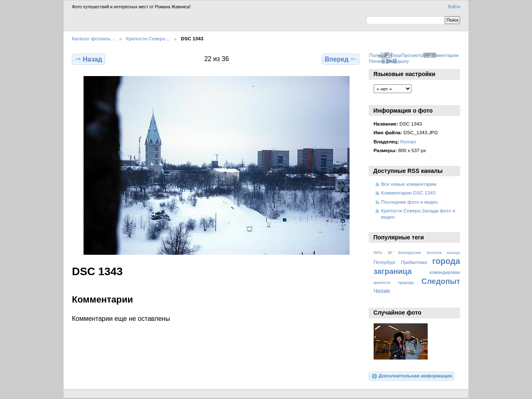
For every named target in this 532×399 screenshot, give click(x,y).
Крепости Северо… (148, 38)
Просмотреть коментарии (430, 55)
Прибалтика (414, 262)
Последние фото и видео (410, 202)
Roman (408, 142)
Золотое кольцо (443, 252)
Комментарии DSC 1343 (408, 193)
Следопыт (441, 281)
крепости (382, 282)
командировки (445, 272)
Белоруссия (410, 252)
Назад (88, 59)
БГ (390, 252)
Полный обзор (385, 55)
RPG (378, 252)
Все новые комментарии (409, 184)
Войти (454, 7)
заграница (393, 271)
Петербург (385, 262)
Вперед (341, 59)
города (446, 261)
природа (406, 282)
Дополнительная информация (412, 376)
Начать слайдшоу (389, 61)
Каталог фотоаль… (94, 38)
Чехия (382, 291)
